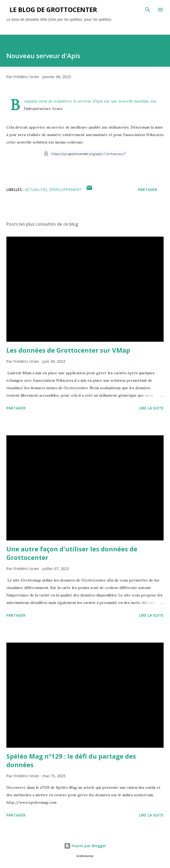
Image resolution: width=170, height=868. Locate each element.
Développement (65, 190)
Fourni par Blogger (85, 846)
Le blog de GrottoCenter (52, 9)
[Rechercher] (148, 10)
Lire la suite (151, 408)
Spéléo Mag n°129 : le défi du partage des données (71, 760)
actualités (36, 190)
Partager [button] (148, 190)
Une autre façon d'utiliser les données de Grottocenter (72, 553)
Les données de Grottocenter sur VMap (68, 350)
